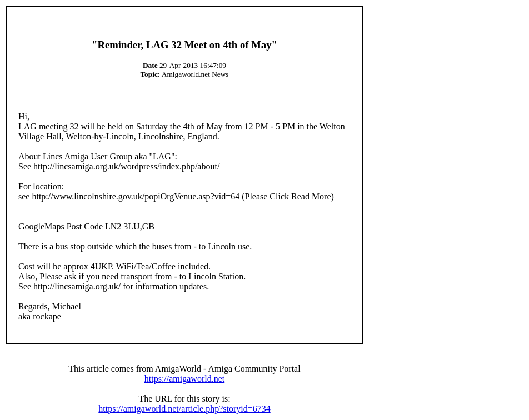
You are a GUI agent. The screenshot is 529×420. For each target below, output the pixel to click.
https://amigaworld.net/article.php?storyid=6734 (184, 409)
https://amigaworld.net (184, 379)
